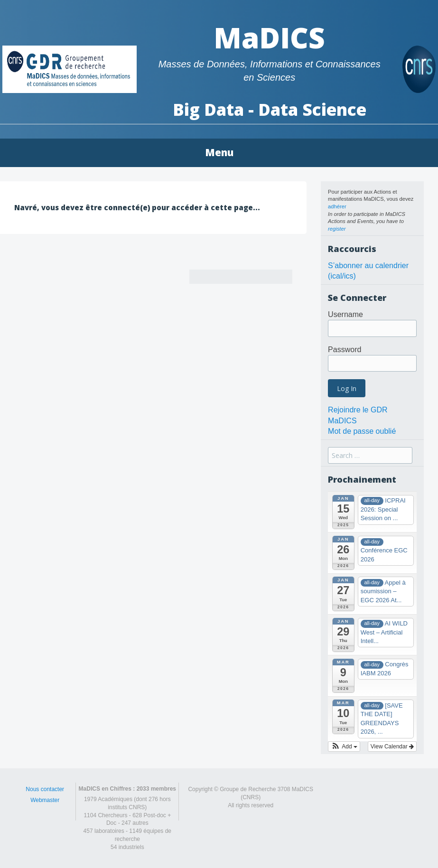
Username (345, 314)
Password (345, 350)
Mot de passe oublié (362, 431)
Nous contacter (45, 789)
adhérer (337, 206)
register (337, 229)
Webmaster (45, 800)
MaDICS (269, 37)
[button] (344, 747)
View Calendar (392, 747)
